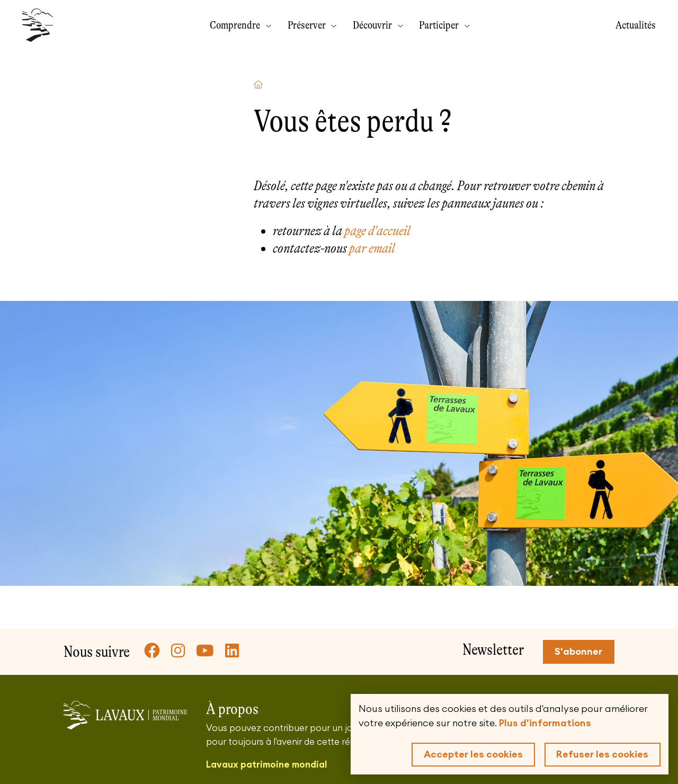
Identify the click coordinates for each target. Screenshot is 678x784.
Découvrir (373, 25)
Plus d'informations (545, 723)
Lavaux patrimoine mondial (266, 765)
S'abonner (578, 652)
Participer (440, 25)
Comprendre (236, 25)
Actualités (636, 25)
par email (372, 248)
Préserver (308, 25)
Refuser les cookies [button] (602, 754)
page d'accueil (377, 231)
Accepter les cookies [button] (473, 754)
